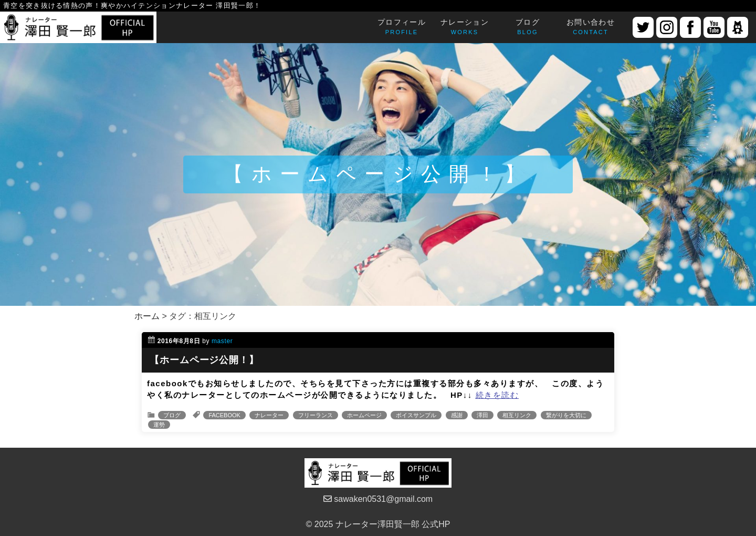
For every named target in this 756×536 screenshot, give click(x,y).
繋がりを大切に (566, 415)
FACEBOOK (224, 415)
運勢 (159, 425)
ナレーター (269, 415)
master (222, 341)
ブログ (172, 415)
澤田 (482, 415)
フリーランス (316, 415)
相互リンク (517, 415)
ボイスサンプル (416, 415)
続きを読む (497, 395)
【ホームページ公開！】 (204, 360)
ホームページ (364, 415)
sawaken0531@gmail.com (378, 499)
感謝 (457, 415)
